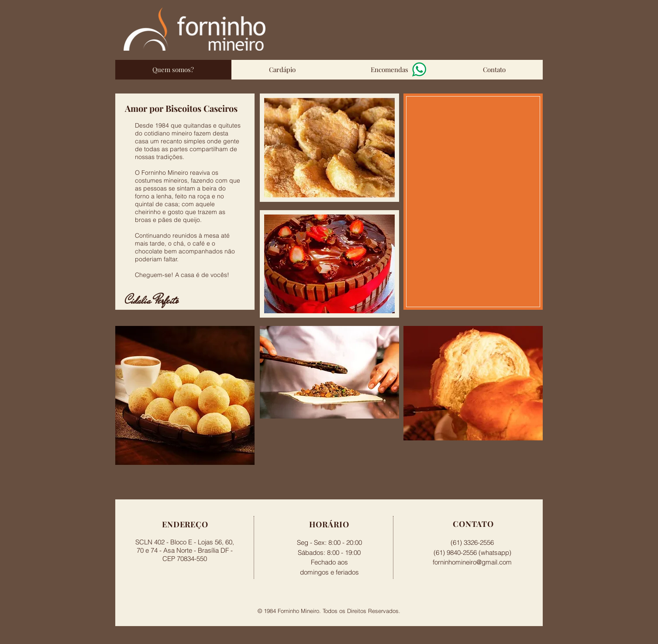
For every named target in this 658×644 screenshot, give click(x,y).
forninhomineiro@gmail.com (472, 562)
